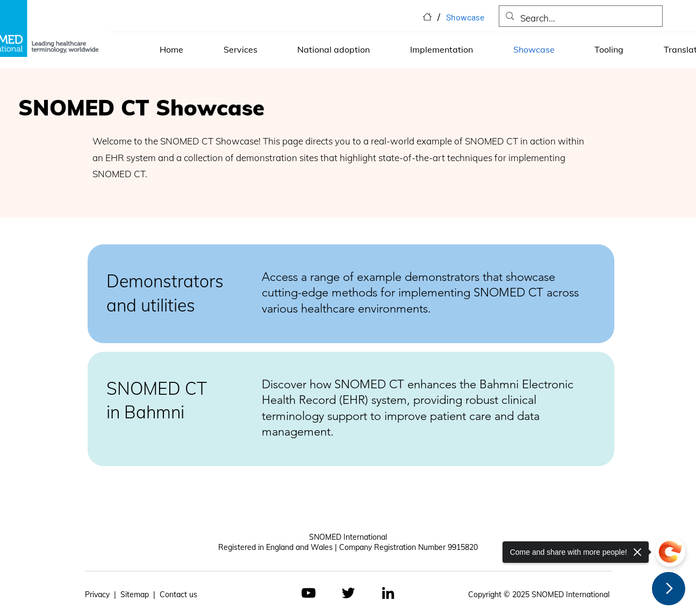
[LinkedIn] (388, 593)
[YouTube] (308, 593)
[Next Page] (669, 589)
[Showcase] (465, 17)
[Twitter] (348, 593)
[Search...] (580, 19)
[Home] (427, 17)
